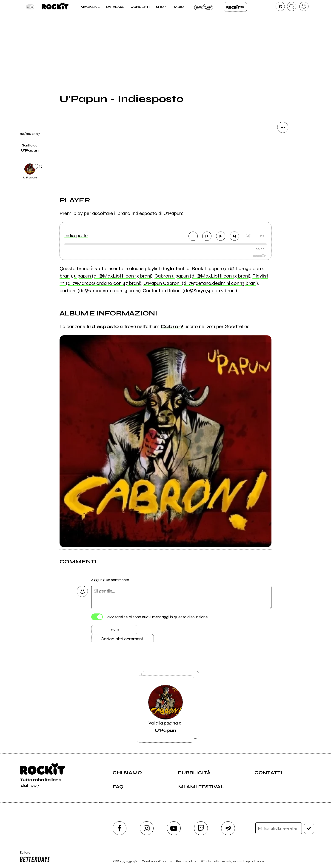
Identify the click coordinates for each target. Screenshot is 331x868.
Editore (34, 857)
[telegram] (228, 828)
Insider (204, 7)
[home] (55, 7)
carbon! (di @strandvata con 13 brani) (100, 291)
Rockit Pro (235, 7)
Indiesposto (76, 236)
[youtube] (174, 828)
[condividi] (283, 127)
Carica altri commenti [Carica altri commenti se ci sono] (123, 639)
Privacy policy (186, 861)
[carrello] (280, 6)
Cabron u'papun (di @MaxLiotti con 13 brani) (202, 276)
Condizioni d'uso (154, 861)
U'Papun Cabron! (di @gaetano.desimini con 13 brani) (201, 283)
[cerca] (292, 6)
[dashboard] (304, 6)
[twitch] (201, 828)
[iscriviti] (309, 828)
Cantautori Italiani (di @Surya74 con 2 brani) (190, 291)
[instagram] (147, 828)
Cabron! (172, 327)
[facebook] (120, 828)
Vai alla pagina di (165, 709)
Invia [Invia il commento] (114, 630)
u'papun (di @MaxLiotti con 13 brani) (113, 276)
